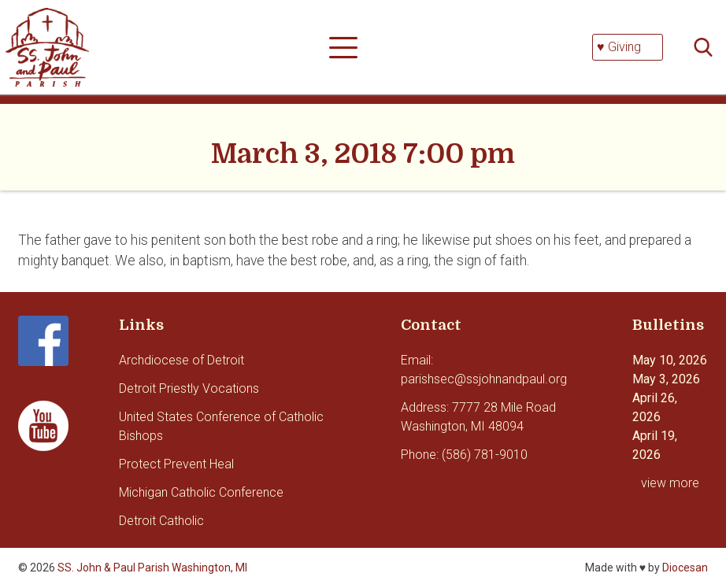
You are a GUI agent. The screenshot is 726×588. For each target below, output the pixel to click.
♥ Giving (619, 47)
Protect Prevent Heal (176, 464)
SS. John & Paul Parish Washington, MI (152, 568)
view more (670, 483)
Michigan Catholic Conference (201, 492)
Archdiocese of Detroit (181, 360)
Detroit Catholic (161, 521)
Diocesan (685, 568)
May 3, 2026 (666, 379)
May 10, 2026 (670, 360)
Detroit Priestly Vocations (189, 388)
